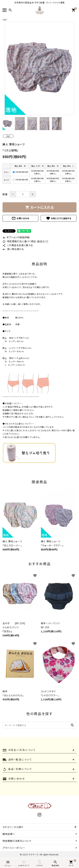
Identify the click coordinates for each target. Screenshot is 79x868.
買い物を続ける (13, 249)
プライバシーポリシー (14, 848)
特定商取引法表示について (17, 841)
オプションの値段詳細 (16, 237)
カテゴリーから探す (13, 827)
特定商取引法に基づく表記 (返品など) (25, 241)
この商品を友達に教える (18, 245)
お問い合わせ (20, 218)
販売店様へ (9, 834)
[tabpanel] (39, 68)
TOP (5, 20)
